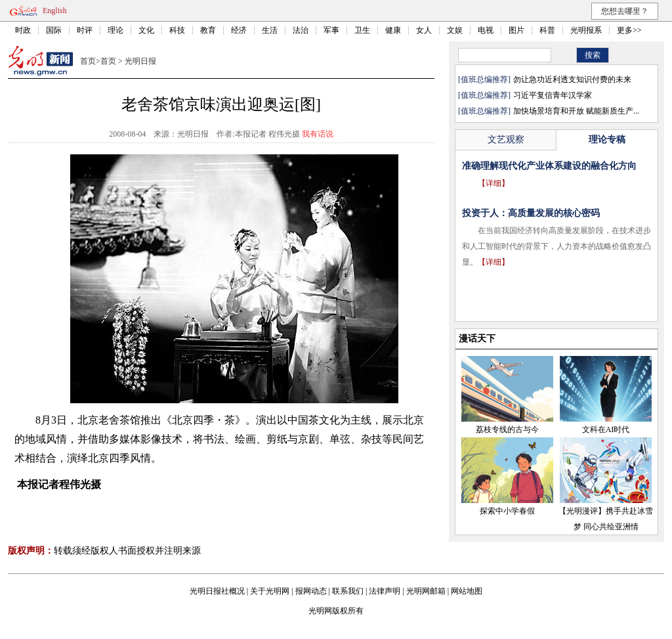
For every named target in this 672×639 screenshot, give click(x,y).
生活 (270, 30)
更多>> (629, 30)
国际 (54, 30)
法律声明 (385, 591)
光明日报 (140, 61)
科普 (547, 30)
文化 (146, 30)
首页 (88, 61)
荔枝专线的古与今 (507, 430)
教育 (208, 30)
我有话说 (318, 134)
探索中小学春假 (507, 511)
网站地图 (467, 591)
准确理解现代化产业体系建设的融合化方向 (549, 166)
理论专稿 (607, 140)
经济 (239, 30)
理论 (115, 30)
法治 (301, 30)
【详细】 (493, 183)
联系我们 (348, 591)
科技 (177, 30)
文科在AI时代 (606, 430)
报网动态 (311, 591)
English (55, 11)
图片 (516, 30)
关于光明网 (270, 591)
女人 (424, 30)
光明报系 (586, 30)
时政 (23, 30)
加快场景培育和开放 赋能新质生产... (576, 111)
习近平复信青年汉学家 (553, 95)
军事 (331, 30)
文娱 (455, 30)
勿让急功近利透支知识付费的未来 (572, 79)
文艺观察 (506, 140)
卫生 (362, 30)
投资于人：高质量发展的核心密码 (531, 213)
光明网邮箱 (426, 591)
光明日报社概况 (217, 591)
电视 (486, 30)
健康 (393, 30)
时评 (85, 30)
